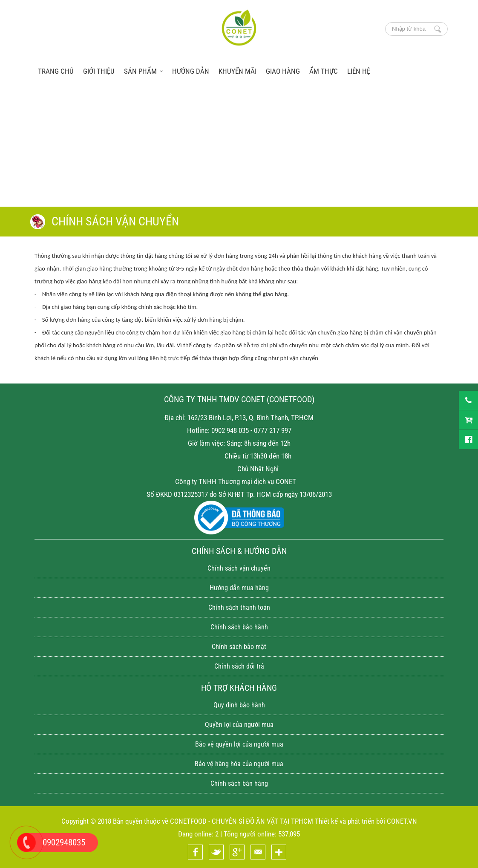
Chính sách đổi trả (239, 666)
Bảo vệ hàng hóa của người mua (239, 764)
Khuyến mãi (238, 71)
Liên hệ (359, 71)
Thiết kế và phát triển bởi (350, 821)
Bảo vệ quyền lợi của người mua (239, 744)
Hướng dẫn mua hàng (239, 588)
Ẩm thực (324, 71)
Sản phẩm (143, 71)
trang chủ (56, 71)
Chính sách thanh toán (239, 607)
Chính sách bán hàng (239, 783)
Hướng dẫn (191, 71)
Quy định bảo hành (239, 705)
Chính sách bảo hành (239, 627)
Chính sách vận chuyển (239, 568)
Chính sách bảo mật (239, 647)
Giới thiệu (99, 71)
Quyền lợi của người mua (239, 725)
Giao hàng (283, 71)
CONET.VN (402, 821)
